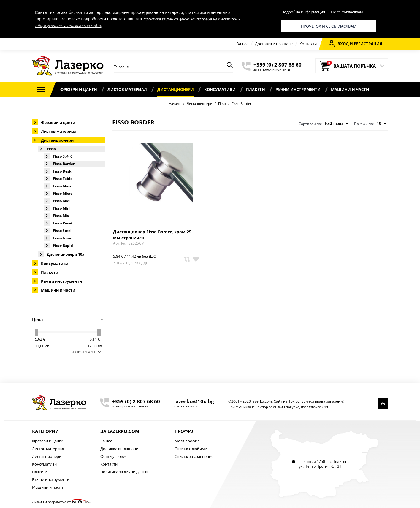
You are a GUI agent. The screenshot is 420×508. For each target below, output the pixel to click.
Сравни (187, 259)
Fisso (222, 103)
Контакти (308, 44)
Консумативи (220, 89)
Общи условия (114, 456)
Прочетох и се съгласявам (329, 26)
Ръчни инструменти (298, 89)
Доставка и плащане (274, 44)
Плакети (256, 89)
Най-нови (336, 124)
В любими (196, 259)
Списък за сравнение (194, 456)
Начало (175, 103)
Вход (339, 43)
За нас (242, 44)
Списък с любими (191, 449)
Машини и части (350, 89)
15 (381, 124)
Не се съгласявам (347, 12)
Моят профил (187, 441)
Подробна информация (303, 12)
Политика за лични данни (124, 472)
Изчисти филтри (86, 352)
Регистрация (368, 44)
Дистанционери (176, 89)
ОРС (326, 407)
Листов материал (127, 89)
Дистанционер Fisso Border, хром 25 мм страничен (152, 235)
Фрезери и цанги (79, 89)
